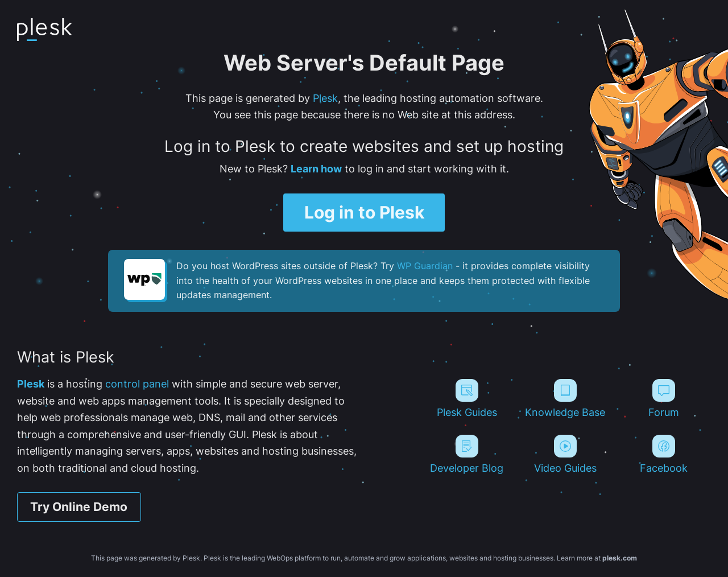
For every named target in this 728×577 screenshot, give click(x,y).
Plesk (325, 98)
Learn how (316, 168)
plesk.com (620, 558)
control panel (137, 384)
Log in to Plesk (364, 212)
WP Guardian (425, 266)
